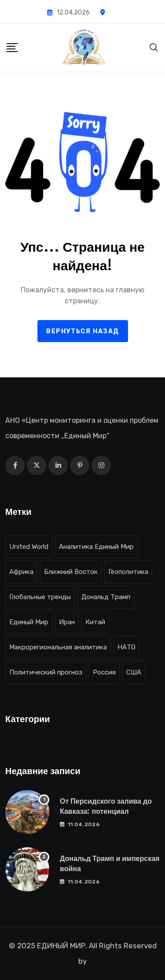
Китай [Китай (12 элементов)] (95, 622)
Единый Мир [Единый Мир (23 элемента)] (29, 622)
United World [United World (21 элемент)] (29, 547)
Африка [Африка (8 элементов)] (21, 572)
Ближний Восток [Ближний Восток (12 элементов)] (71, 572)
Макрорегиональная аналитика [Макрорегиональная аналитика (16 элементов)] (58, 647)
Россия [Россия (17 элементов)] (104, 672)
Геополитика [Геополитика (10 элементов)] (128, 572)
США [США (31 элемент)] (134, 672)
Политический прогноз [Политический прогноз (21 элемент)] (46, 672)
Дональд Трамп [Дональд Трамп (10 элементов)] (106, 597)
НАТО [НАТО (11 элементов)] (126, 647)
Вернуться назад (83, 331)
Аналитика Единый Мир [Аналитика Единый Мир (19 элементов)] (96, 547)
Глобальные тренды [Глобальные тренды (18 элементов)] (40, 597)
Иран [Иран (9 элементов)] (67, 622)
